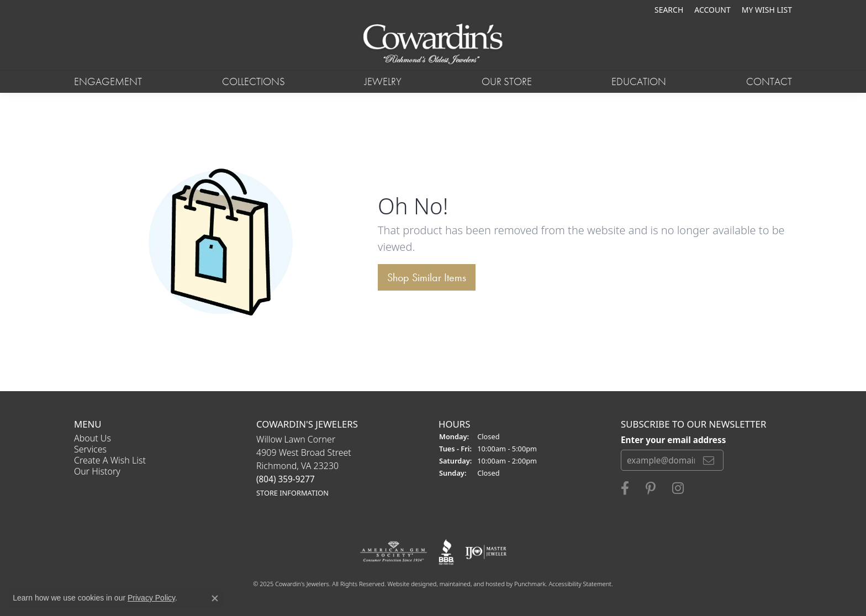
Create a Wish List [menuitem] (110, 460)
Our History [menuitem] (97, 471)
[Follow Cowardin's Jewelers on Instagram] (678, 488)
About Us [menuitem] (93, 438)
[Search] (669, 10)
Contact (769, 81)
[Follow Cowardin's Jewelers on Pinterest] (651, 488)
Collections (254, 81)
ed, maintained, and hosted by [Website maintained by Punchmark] (472, 584)
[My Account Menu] (712, 10)
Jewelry (383, 81)
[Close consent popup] (215, 598)
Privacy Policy (151, 598)
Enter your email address (673, 439)
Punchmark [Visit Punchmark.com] (530, 584)
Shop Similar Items (427, 277)
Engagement (108, 81)
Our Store (507, 81)
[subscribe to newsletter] (709, 460)
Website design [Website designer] (409, 584)
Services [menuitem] (90, 449)
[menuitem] (394, 552)
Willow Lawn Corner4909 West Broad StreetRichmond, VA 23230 (304, 465)
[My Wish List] (767, 10)
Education (639, 81)
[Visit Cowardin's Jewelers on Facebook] (625, 488)
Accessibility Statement (580, 584)
